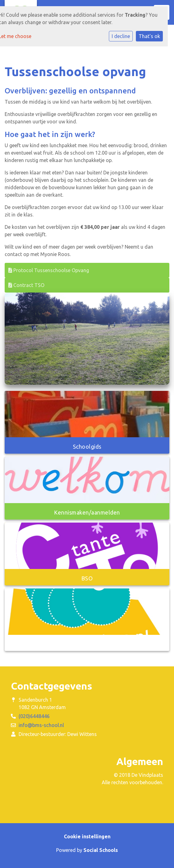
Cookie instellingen (87, 836)
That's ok (149, 36)
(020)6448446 (34, 716)
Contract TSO (26, 285)
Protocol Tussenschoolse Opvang (49, 270)
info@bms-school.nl (41, 725)
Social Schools (101, 850)
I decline (121, 36)
